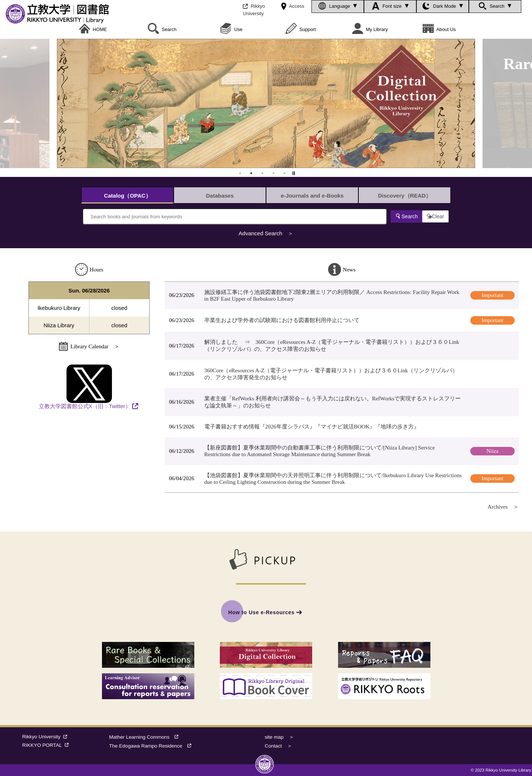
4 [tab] (273, 173)
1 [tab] (240, 173)
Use (231, 30)
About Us (439, 30)
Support (301, 30)
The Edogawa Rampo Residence (153, 746)
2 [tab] (251, 173)
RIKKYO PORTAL (47, 745)
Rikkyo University (46, 737)
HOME (93, 30)
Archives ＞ (503, 507)
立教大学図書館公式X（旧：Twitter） (85, 387)
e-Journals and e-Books (312, 196)
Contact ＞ (279, 746)
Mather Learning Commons (146, 737)
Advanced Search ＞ (266, 233)
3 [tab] (262, 173)
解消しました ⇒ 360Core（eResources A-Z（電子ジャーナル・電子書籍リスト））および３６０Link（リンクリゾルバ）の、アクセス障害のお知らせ (332, 346)
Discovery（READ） (405, 196)
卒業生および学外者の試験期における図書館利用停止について (282, 320)
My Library (370, 30)
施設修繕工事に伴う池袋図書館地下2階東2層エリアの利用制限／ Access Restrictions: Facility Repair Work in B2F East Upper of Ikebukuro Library (332, 295)
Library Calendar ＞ (89, 346)
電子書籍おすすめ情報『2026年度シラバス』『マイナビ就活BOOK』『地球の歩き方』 (312, 427)
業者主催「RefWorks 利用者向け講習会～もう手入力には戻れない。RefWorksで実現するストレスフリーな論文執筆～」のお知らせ (333, 402)
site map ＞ (279, 737)
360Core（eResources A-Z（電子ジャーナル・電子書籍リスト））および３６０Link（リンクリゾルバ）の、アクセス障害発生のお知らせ (331, 374)
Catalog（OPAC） (127, 196)
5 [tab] (284, 173)
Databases (220, 196)
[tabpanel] (266, 103)
